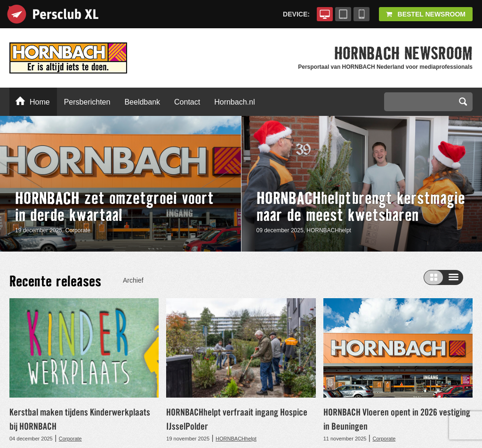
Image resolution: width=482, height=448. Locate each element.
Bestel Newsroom (426, 14)
